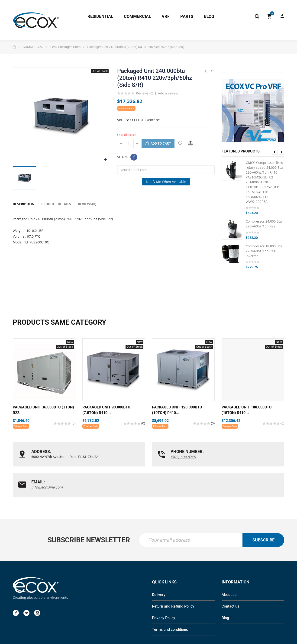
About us (229, 569)
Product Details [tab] (56, 204)
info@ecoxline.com (233, 457)
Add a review (168, 93)
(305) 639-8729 (137, 457)
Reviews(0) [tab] (87, 204)
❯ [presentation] (281, 152)
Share (134, 157)
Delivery (159, 569)
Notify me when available (166, 182)
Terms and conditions (170, 604)
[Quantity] (129, 143)
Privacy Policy (164, 593)
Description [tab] (24, 204)
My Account (282, 16)
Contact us (230, 581)
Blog (225, 593)
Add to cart (158, 144)
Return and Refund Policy (173, 581)
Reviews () (145, 94)
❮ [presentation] (275, 152)
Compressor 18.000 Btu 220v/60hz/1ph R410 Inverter (264, 251)
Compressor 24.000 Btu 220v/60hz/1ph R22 (264, 224)
